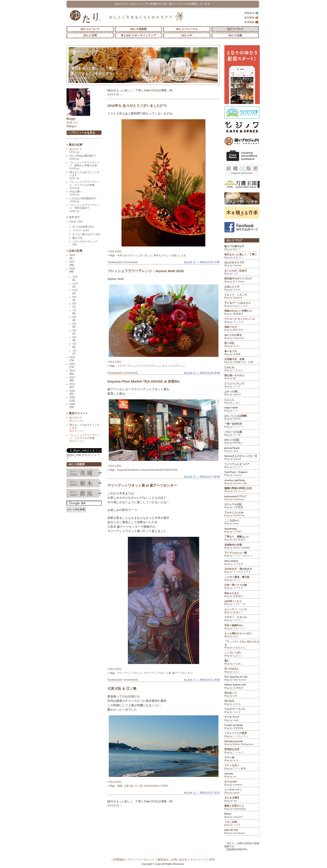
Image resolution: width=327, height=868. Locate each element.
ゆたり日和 (90, 35)
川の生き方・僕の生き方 (242, 571)
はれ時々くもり (242, 603)
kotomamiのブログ (242, 498)
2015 (72, 357)
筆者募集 (251, 22)
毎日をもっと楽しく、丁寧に (242, 256)
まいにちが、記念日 (242, 273)
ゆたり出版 (235, 35)
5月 (74, 324)
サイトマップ (198, 860)
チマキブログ (242, 719)
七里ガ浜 (129, 786)
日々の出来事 (83, 227)
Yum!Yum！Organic (242, 474)
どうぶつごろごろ (242, 386)
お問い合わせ (179, 860)
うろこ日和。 (242, 824)
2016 (154, 90)
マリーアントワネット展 (157, 673)
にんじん (242, 402)
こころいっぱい (242, 654)
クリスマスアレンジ (150, 366)
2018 (72, 255)
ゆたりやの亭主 (242, 337)
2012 (72, 377)
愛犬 (78, 238)
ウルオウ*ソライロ (242, 711)
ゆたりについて (90, 29)
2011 (72, 384)
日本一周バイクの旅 (242, 587)
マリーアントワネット (130, 673)
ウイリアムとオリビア (242, 466)
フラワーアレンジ (127, 366)
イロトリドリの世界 (242, 735)
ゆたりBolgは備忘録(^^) (83, 157)
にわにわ (242, 369)
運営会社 (163, 860)
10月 (75, 290)
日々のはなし (242, 671)
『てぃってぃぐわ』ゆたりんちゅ (242, 645)
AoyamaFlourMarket (128, 470)
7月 (74, 310)
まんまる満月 (242, 800)
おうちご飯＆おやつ (86, 234)
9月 (74, 297)
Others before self (242, 687)
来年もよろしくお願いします (170, 255)
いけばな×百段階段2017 (83, 200)
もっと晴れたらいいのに (242, 635)
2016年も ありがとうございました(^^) (137, 106)
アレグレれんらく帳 (242, 555)
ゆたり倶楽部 (139, 29)
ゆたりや (187, 35)
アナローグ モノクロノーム (242, 321)
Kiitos (242, 816)
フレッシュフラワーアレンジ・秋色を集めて (84, 208)
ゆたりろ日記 (242, 442)
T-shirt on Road (242, 727)
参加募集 (251, 17)
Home (76, 221)
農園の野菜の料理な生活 (242, 490)
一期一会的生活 (242, 426)
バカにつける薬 (242, 434)
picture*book (242, 450)
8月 (74, 303)
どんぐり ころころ (242, 297)
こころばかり (242, 522)
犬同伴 (164, 786)
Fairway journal (242, 743)
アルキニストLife (242, 515)
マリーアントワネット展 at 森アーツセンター (142, 485)
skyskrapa (242, 531)
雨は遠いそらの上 (242, 377)
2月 (74, 344)
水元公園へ (76, 193)
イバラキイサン (242, 792)
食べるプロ (242, 353)
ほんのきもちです (242, 264)
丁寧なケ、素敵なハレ (242, 539)
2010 (72, 391)
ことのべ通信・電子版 (242, 579)
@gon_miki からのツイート (83, 456)
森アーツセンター (182, 673)
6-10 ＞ (118, 95)
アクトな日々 (242, 767)
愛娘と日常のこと (242, 808)
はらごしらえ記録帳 (242, 418)
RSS (212, 860)
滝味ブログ (242, 329)
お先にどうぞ (242, 289)
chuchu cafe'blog (242, 482)
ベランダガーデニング (85, 243)
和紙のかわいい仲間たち (242, 313)
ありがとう (76, 150)
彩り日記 (242, 345)
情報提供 (251, 13)
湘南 (120, 786)
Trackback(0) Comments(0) (123, 262)
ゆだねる (242, 703)
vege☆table (242, 410)
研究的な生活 (242, 751)
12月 (75, 277)
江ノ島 (139, 786)
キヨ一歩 (242, 759)
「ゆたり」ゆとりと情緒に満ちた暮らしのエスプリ (85, 16)
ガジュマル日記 (242, 506)
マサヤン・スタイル (242, 619)
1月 (74, 351)
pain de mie (242, 832)
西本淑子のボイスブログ (242, 281)
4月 (74, 330)
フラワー (81, 230)
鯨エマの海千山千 (242, 248)
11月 (75, 284)
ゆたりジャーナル (187, 29)
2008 (72, 404)
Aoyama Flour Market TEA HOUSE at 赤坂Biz (144, 381)
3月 (74, 337)
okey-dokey (242, 563)
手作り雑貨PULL (242, 627)
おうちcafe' (242, 783)
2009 (72, 397)
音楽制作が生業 (242, 547)
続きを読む (116, 251)
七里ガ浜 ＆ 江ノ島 (122, 688)
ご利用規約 (118, 860)
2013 (72, 371)
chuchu (242, 776)
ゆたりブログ (235, 29)
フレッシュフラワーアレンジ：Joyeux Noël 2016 (146, 271)
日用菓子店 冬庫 (242, 361)
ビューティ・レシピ (242, 611)
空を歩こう (242, 695)
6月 (74, 317)
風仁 (242, 663)
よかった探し (242, 393)
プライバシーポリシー (141, 860)
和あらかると (242, 595)
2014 (72, 364)
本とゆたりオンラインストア (139, 35)
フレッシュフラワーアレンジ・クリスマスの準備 (84, 185)
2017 (72, 262)
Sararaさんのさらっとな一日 (242, 458)
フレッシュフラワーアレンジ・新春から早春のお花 (84, 165)
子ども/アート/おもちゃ (242, 305)
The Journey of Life (242, 679)
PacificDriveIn (151, 786)
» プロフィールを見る (82, 133)
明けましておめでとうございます (84, 175)
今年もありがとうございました (135, 255)
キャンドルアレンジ (174, 366)
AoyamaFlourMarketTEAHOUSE (159, 470)
